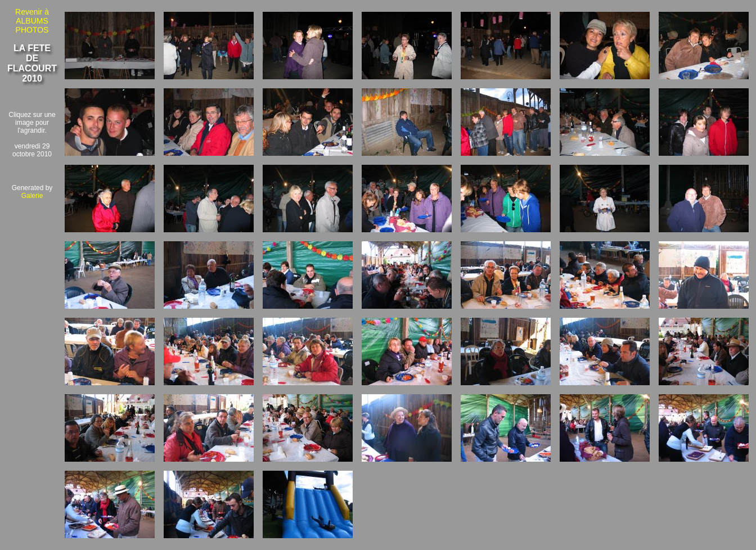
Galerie (32, 196)
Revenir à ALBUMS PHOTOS (32, 21)
